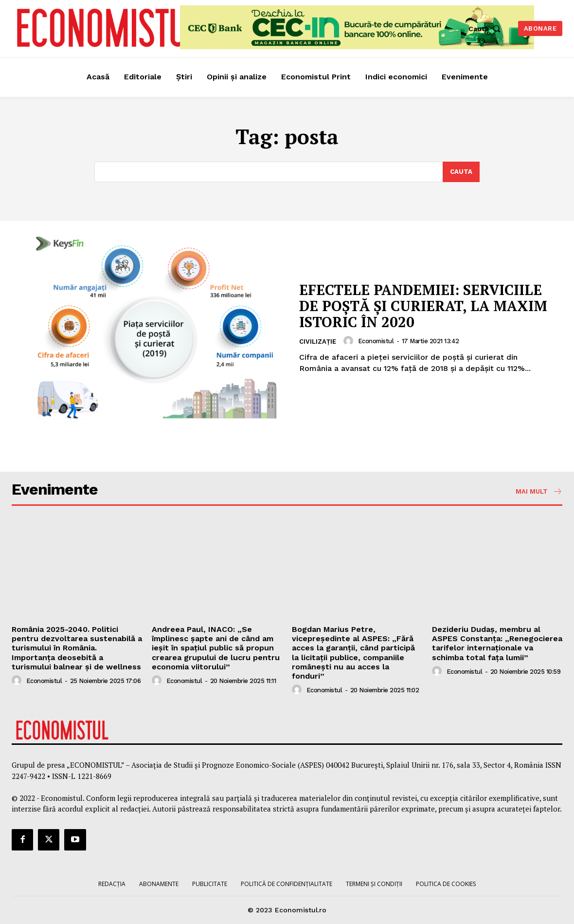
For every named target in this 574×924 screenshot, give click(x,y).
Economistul (376, 341)
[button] (487, 29)
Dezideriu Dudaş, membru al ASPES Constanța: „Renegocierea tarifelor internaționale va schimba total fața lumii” (497, 643)
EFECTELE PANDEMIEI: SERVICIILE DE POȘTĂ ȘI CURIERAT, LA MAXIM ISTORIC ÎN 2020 (422, 306)
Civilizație (318, 342)
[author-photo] (350, 341)
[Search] (461, 172)
